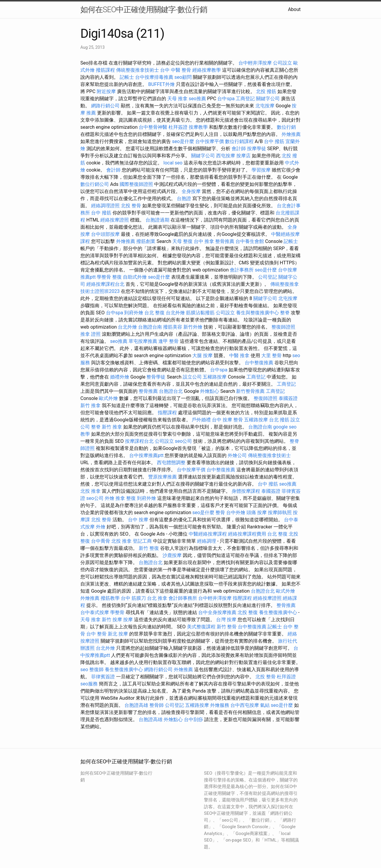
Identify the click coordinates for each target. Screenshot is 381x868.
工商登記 (245, 99)
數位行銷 (286, 127)
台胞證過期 (157, 220)
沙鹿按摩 (172, 555)
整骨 (220, 513)
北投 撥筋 (266, 91)
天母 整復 (182, 241)
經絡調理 (207, 541)
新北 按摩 (118, 634)
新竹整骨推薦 (250, 391)
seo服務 (89, 684)
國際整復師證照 (136, 184)
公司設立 (282, 63)
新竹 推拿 (90, 405)
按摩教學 (198, 127)
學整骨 (104, 277)
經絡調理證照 (105, 206)
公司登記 (268, 277)
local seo (173, 163)
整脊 (285, 313)
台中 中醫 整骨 (176, 70)
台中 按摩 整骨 (227, 420)
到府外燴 (134, 313)
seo (84, 670)
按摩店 (243, 156)
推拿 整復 (126, 498)
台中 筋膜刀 (133, 598)
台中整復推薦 (259, 363)
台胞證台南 (150, 327)
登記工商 (142, 541)
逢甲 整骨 (168, 341)
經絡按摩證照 (115, 220)
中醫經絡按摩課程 (208, 534)
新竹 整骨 (227, 627)
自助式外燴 (135, 277)
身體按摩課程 (246, 491)
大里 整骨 (271, 355)
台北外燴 (175, 313)
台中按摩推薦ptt (146, 455)
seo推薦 (197, 99)
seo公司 (183, 441)
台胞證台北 (171, 391)
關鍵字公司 (268, 99)
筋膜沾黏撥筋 (200, 313)
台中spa (226, 99)
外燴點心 (210, 391)
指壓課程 (167, 413)
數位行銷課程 (239, 141)
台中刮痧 (193, 719)
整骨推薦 (225, 241)
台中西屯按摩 (245, 705)
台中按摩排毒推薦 (154, 77)
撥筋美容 (173, 327)
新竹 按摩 (112, 620)
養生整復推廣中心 (278, 612)
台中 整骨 (96, 634)
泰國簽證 (288, 398)
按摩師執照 (280, 513)
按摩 (128, 620)
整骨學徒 (156, 377)
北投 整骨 (131, 206)
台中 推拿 (204, 241)
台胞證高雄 (136, 705)
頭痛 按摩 (257, 513)
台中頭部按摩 (105, 234)
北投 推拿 (90, 491)
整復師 (96, 670)
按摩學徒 (257, 149)
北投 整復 (248, 612)
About (294, 9)
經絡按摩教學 (207, 70)
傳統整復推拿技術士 (138, 70)
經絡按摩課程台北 (105, 284)
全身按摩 (191, 191)
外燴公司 (237, 455)
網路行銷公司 (105, 106)
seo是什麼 (183, 141)
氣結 (265, 705)
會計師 (239, 149)
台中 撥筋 (274, 141)
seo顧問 (183, 77)
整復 (117, 277)
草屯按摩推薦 (143, 341)
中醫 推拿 (239, 355)
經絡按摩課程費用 (247, 534)
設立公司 (192, 377)
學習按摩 (261, 170)
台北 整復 (154, 313)
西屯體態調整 (171, 463)
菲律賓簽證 (103, 677)
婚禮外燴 (120, 377)
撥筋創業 (146, 241)
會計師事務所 (183, 598)
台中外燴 (236, 513)
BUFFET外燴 (161, 84)
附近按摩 (106, 91)
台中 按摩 (138, 520)
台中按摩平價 (210, 141)
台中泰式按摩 (95, 612)
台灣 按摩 (226, 620)
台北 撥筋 (279, 420)
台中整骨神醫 (153, 127)
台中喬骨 (101, 541)
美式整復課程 (201, 627)
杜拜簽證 (178, 127)
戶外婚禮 (201, 420)
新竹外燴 (193, 327)
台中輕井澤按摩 (255, 63)
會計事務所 (242, 270)
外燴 (110, 498)
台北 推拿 (157, 598)
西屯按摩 (226, 156)
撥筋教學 (110, 598)
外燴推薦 (291, 134)
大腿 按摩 (202, 355)
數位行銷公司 (95, 184)
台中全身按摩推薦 (217, 612)
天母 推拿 (177, 99)
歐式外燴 (108, 398)
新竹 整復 (149, 548)
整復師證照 (283, 327)
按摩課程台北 (139, 441)
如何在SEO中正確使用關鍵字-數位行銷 (144, 10)
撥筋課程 (105, 70)
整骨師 (157, 705)
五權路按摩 (215, 377)
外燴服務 (220, 705)
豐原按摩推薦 (163, 477)
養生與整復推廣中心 (257, 313)
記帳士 (127, 77)
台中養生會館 (250, 241)
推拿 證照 (90, 334)
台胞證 (184, 198)
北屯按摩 (265, 106)
